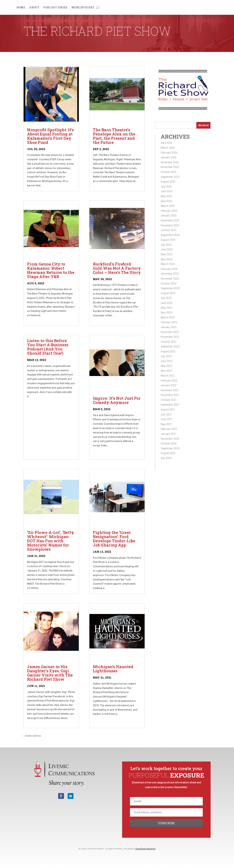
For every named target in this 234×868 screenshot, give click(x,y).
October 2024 (169, 230)
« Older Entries (32, 736)
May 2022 (166, 366)
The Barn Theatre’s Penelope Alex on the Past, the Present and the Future (114, 136)
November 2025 (170, 167)
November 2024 (170, 225)
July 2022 (166, 356)
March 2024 (168, 264)
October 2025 (169, 172)
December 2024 (170, 220)
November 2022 (170, 337)
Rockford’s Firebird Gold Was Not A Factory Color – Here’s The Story (117, 268)
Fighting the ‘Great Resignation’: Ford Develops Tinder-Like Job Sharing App (114, 539)
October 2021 (169, 400)
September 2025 (170, 177)
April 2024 (166, 259)
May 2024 (166, 254)
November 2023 (170, 279)
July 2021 (166, 414)
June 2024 (167, 249)
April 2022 (166, 371)
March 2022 (168, 376)
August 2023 (168, 293)
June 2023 (167, 303)
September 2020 (170, 448)
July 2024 (166, 245)
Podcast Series (55, 8)
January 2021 (169, 434)
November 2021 (170, 395)
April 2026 (166, 143)
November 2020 (170, 439)
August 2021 (168, 410)
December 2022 (170, 332)
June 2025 (167, 191)
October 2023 (169, 284)
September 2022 (170, 346)
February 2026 (169, 153)
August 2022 (168, 351)
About (34, 8)
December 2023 (170, 274)
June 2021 (167, 419)
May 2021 (166, 424)
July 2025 (166, 187)
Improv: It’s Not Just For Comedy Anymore (117, 400)
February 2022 (169, 381)
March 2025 (168, 206)
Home (21, 8)
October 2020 (169, 443)
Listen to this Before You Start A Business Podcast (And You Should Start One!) (48, 347)
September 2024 (170, 235)
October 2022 (169, 342)
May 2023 (166, 308)
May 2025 (166, 196)
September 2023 (170, 288)
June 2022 (167, 361)
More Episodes (83, 8)
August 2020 (168, 453)
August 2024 (168, 240)
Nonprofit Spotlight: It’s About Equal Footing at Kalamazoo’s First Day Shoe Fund (50, 136)
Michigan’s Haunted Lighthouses (113, 669)
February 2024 (169, 269)
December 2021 (170, 390)
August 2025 (168, 182)
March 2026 (168, 148)
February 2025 (169, 211)
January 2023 (169, 327)
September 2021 (170, 405)
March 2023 (168, 317)
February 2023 (169, 322)
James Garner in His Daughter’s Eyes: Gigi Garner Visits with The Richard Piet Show (50, 673)
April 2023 (166, 313)
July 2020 (166, 458)
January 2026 (169, 157)
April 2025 (166, 201)
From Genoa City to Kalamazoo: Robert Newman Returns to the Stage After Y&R (51, 270)
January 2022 (169, 385)
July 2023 (166, 298)
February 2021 (169, 429)
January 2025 (169, 216)
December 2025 (170, 162)
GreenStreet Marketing (145, 849)
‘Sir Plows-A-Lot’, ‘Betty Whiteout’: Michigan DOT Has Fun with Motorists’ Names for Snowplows (51, 541)
